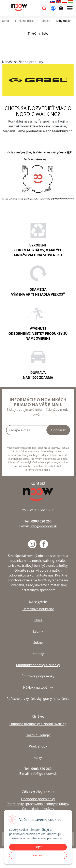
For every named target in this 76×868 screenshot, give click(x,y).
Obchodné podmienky (38, 799)
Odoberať (58, 430)
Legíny (38, 631)
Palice (38, 620)
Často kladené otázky (38, 809)
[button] (44, 8)
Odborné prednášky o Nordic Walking (38, 724)
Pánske (45, 21)
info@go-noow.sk (44, 526)
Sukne (38, 643)
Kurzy (38, 758)
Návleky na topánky (38, 687)
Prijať (38, 847)
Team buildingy (38, 735)
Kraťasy (38, 654)
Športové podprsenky (38, 676)
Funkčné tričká (25, 21)
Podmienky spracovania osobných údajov (38, 804)
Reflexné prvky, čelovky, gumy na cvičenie (38, 699)
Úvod (5, 21)
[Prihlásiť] (53, 8)
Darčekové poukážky (38, 609)
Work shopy (38, 746)
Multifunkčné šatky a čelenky (38, 665)
